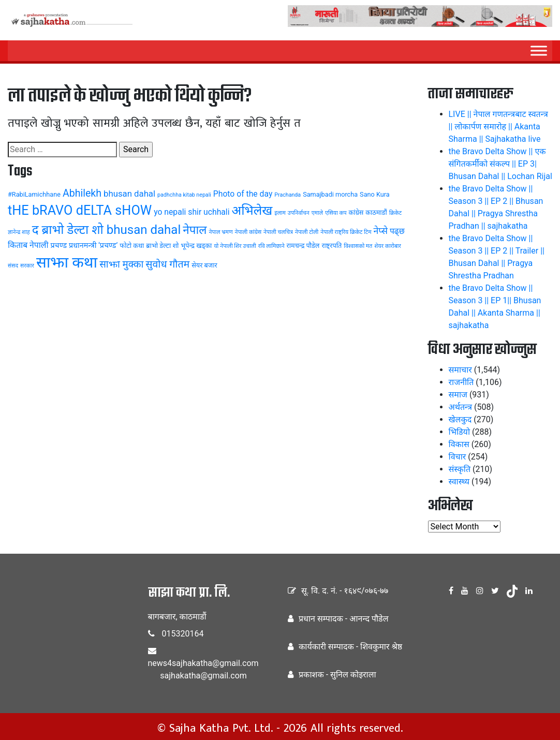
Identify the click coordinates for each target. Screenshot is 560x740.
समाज (458, 395)
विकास (459, 444)
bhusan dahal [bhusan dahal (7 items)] (129, 194)
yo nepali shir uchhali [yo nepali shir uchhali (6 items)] (191, 212)
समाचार (460, 370)
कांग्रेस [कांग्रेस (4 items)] (356, 212)
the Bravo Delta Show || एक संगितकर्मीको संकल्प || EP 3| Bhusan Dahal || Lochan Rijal (500, 164)
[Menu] (539, 50)
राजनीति (461, 382)
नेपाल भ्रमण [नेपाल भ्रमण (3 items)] (220, 232)
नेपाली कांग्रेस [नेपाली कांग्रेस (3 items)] (248, 232)
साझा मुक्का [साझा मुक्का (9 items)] (121, 264)
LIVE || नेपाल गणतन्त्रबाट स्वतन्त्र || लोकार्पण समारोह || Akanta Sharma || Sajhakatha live (498, 127)
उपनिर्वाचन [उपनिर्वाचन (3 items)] (299, 213)
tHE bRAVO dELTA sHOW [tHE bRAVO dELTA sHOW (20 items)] (80, 210)
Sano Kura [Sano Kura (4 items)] (375, 194)
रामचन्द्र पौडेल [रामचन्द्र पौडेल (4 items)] (303, 246)
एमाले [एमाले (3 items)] (317, 213)
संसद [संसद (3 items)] (13, 266)
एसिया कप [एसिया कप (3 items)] (336, 213)
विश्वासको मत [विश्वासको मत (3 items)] (358, 246)
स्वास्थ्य (459, 482)
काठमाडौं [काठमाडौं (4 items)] (376, 212)
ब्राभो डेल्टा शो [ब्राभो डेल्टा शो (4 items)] (162, 246)
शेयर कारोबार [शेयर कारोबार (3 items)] (388, 246)
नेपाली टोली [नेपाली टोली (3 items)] (307, 232)
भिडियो (460, 432)
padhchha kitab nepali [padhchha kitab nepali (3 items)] (184, 195)
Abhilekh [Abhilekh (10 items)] (82, 193)
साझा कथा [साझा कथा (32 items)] (67, 262)
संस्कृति (460, 469)
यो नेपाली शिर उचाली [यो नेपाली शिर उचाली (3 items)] (235, 246)
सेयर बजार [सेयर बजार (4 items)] (204, 265)
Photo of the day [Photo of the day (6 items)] (243, 194)
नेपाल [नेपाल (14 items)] (195, 230)
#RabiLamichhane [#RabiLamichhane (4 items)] (34, 194)
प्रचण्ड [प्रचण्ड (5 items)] (58, 245)
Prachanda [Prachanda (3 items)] (288, 195)
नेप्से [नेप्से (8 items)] (381, 231)
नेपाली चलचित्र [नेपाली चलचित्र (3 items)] (278, 232)
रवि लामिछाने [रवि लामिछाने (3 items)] (271, 246)
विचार (458, 457)
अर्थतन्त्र (461, 407)
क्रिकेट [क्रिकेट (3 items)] (396, 213)
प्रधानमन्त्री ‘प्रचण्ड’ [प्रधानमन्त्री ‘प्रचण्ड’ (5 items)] (93, 245)
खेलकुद (460, 419)
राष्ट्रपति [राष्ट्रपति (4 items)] (331, 246)
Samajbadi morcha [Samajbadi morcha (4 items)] (330, 194)
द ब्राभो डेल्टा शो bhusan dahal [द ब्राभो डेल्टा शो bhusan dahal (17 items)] (107, 230)
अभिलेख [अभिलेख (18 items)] (252, 210)
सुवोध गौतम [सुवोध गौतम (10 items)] (167, 264)
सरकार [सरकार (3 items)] (27, 266)
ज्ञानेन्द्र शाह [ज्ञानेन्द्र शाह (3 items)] (19, 232)
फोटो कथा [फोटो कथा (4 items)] (132, 246)
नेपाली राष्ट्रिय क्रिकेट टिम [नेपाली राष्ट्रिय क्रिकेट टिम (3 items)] (346, 232)
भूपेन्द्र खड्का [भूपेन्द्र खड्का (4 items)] (196, 246)
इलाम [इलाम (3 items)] (280, 213)
